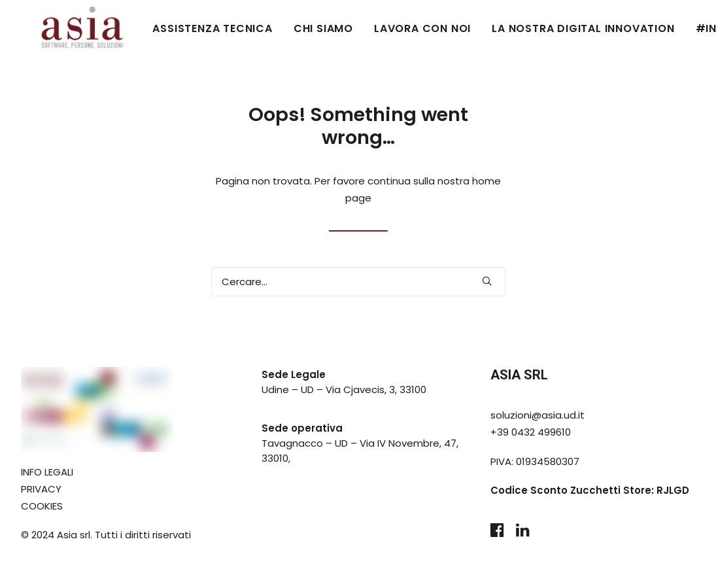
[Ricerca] (358, 282)
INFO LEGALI (47, 472)
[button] (487, 281)
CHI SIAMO (284, 28)
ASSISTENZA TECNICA (173, 28)
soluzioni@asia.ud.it (537, 415)
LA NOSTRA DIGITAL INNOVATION (544, 28)
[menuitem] (178, 29)
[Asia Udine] (63, 29)
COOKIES (42, 506)
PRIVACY (41, 489)
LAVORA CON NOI (383, 28)
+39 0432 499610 (531, 432)
